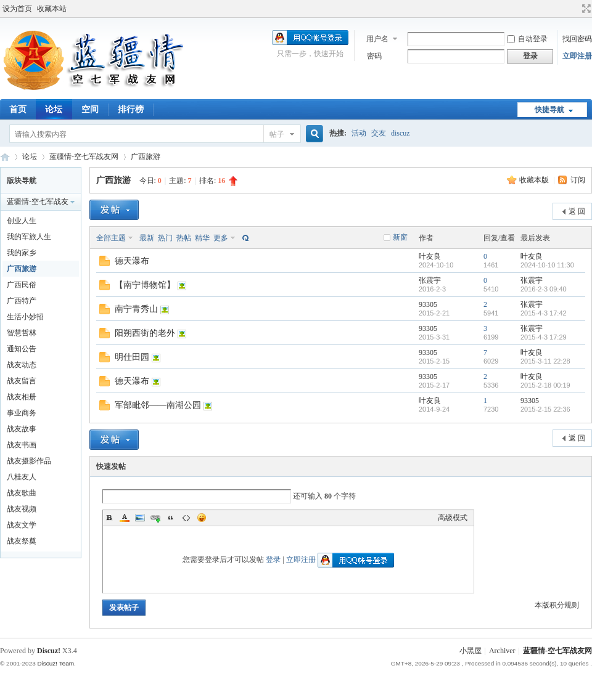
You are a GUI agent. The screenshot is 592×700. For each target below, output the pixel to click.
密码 (374, 56)
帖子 (277, 134)
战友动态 (22, 365)
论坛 (54, 109)
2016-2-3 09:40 (544, 289)
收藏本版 (535, 180)
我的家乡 (22, 253)
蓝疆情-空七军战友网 (5, 157)
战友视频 (22, 509)
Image (140, 518)
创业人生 (22, 221)
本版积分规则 (557, 605)
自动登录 (527, 39)
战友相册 (22, 397)
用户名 (377, 39)
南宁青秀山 (136, 309)
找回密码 (577, 39)
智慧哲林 (22, 333)
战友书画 (22, 445)
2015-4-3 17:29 (544, 337)
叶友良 (430, 256)
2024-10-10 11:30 (547, 265)
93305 (428, 304)
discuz (401, 133)
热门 (165, 238)
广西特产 (22, 301)
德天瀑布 (132, 261)
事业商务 (22, 413)
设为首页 (17, 9)
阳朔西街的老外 (145, 333)
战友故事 (22, 429)
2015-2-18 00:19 (545, 385)
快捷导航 (549, 110)
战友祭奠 (22, 541)
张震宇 (430, 280)
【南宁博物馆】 (145, 285)
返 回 (577, 211)
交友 (379, 133)
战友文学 (22, 525)
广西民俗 (22, 285)
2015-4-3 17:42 (544, 313)
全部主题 (111, 238)
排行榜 (131, 109)
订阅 (578, 180)
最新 (147, 238)
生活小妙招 (25, 317)
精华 (202, 238)
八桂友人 (22, 477)
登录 (273, 560)
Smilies (202, 518)
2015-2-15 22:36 (545, 409)
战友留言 (22, 381)
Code (186, 518)
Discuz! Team (55, 663)
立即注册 (577, 56)
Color (125, 518)
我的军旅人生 (29, 237)
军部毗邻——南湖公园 (158, 405)
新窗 (400, 237)
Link (155, 518)
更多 (221, 238)
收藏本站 (52, 9)
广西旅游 (146, 157)
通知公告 (22, 349)
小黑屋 (471, 651)
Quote (171, 518)
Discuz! (49, 651)
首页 (18, 109)
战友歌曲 (22, 493)
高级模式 (453, 518)
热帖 (184, 238)
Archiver (502, 651)
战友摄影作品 (29, 461)
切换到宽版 (585, 9)
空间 (90, 109)
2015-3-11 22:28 (545, 361)
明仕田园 (132, 357)
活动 (359, 133)
